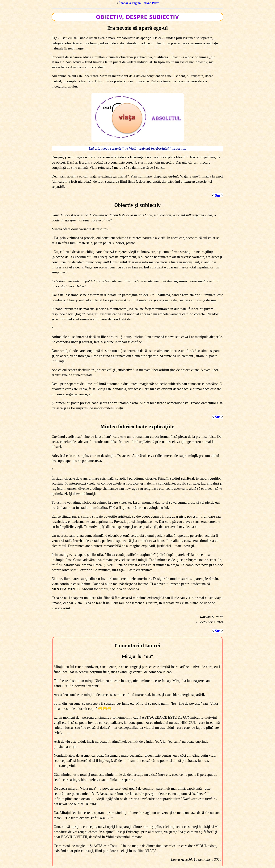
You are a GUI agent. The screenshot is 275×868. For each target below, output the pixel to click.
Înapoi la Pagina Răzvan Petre (139, 3)
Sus (218, 195)
